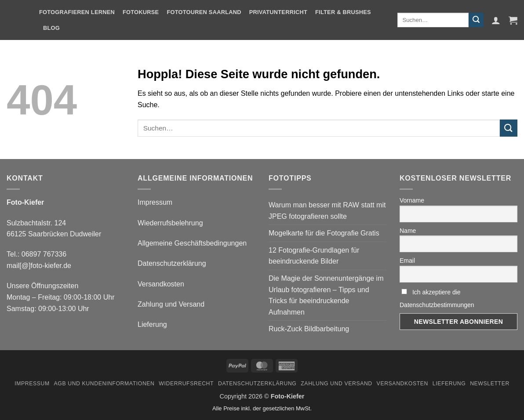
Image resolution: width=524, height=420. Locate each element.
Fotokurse (141, 12)
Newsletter (490, 384)
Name (408, 231)
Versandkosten (161, 284)
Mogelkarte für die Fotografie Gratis (324, 233)
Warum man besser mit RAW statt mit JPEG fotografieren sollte (327, 211)
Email (407, 261)
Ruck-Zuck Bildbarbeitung (309, 329)
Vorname (412, 200)
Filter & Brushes (343, 12)
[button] (496, 20)
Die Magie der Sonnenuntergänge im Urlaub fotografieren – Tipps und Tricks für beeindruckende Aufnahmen (326, 295)
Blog (51, 28)
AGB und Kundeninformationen (104, 384)
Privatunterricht (278, 12)
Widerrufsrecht (186, 384)
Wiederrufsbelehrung (170, 223)
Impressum (155, 202)
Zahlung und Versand (171, 304)
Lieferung (152, 324)
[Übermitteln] (476, 20)
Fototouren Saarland (204, 12)
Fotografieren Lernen (77, 12)
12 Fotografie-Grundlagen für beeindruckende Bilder (314, 256)
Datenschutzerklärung (172, 263)
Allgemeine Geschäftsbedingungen (192, 243)
